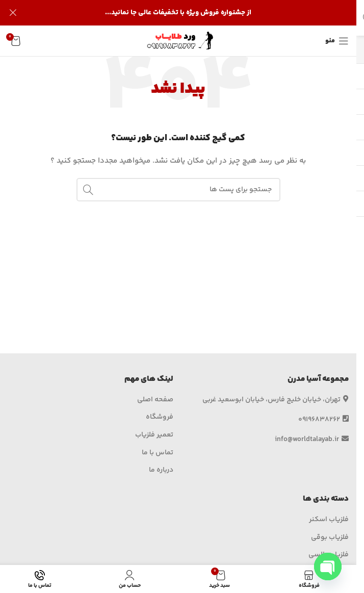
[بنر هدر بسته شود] (13, 13)
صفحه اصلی (155, 400)
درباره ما (161, 471)
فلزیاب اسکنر (329, 520)
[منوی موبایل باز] (337, 41)
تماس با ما (158, 453)
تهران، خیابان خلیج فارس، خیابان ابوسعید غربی (276, 400)
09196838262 (323, 420)
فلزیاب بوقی (330, 538)
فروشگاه (160, 418)
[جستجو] (178, 190)
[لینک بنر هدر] (178, 13)
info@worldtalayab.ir (312, 440)
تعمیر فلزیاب (154, 435)
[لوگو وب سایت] (178, 41)
